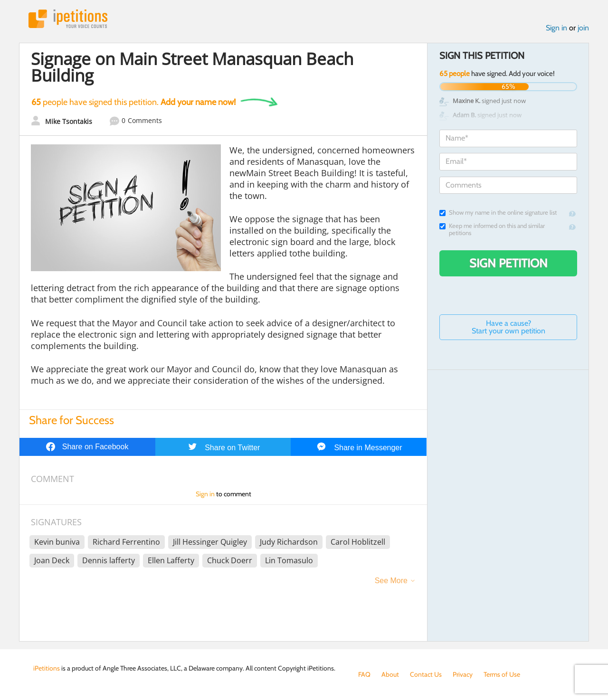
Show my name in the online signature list (498, 213)
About (390, 674)
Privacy (463, 674)
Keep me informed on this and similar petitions (492, 229)
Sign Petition (508, 263)
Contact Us (426, 674)
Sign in (556, 28)
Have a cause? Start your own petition (508, 327)
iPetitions (68, 19)
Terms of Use (502, 674)
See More (391, 581)
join (583, 28)
